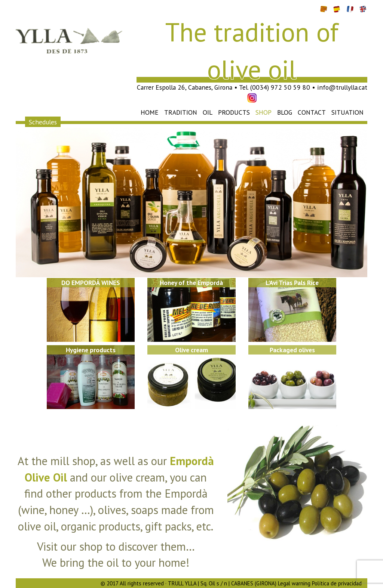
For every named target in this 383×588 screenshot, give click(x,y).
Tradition (181, 112)
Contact (312, 112)
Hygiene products (91, 350)
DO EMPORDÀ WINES (91, 283)
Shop (263, 112)
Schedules (43, 122)
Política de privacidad (337, 583)
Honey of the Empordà (191, 283)
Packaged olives (292, 350)
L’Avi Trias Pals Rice (292, 283)
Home (150, 112)
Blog (285, 112)
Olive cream (191, 350)
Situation (347, 112)
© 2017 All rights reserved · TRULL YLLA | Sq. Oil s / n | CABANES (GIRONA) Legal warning (206, 583)
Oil (208, 112)
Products (234, 112)
